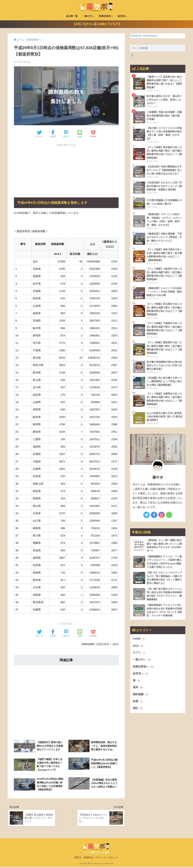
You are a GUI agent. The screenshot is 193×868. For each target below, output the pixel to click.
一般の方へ (88, 16)
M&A (138, 649)
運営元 (78, 859)
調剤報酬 (141, 698)
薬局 (116, 645)
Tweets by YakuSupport (144, 36)
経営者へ (122, 16)
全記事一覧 (72, 16)
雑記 (138, 712)
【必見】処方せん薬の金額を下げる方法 (96, 24)
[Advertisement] (37, 169)
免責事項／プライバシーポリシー (101, 859)
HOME (139, 642)
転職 (138, 705)
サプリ (139, 656)
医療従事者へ (106, 16)
